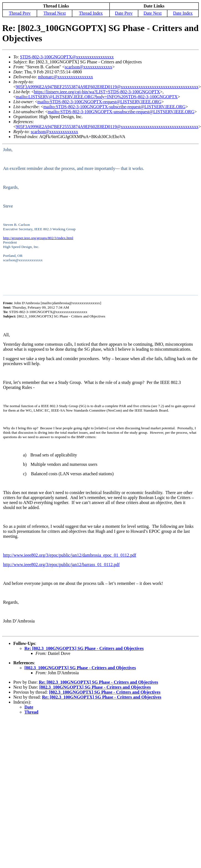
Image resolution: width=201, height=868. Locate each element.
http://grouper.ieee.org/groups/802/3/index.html (38, 238)
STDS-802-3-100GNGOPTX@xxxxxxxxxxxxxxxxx (67, 57)
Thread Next (55, 13)
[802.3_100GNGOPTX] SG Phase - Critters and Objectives (80, 668)
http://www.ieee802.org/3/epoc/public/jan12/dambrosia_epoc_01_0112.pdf (70, 555)
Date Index (183, 13)
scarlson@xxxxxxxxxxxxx (89, 67)
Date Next (153, 13)
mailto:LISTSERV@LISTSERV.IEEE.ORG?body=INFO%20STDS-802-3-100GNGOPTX (97, 97)
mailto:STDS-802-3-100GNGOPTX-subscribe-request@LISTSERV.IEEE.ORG (114, 107)
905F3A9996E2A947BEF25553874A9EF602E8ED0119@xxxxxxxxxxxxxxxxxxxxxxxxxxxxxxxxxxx (107, 87)
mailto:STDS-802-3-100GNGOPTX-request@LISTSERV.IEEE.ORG (99, 102)
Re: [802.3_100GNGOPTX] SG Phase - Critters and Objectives (84, 648)
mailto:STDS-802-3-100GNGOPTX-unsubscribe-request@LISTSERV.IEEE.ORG (121, 112)
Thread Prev (20, 13)
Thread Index (91, 13)
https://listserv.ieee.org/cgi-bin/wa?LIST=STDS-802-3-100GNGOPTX (97, 92)
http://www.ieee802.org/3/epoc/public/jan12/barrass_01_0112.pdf (61, 565)
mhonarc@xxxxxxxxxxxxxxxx (66, 77)
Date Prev (124, 13)
